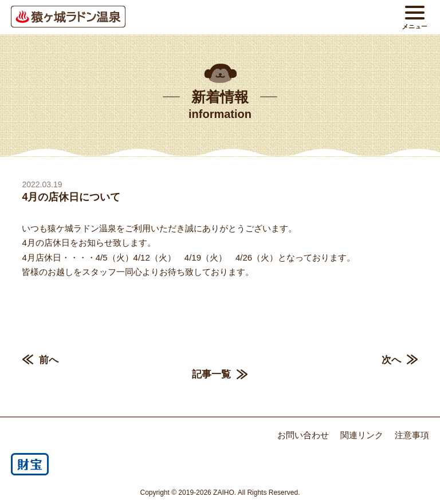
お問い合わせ (303, 435)
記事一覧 (211, 374)
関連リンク (362, 435)
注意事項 (412, 435)
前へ (49, 360)
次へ (391, 360)
